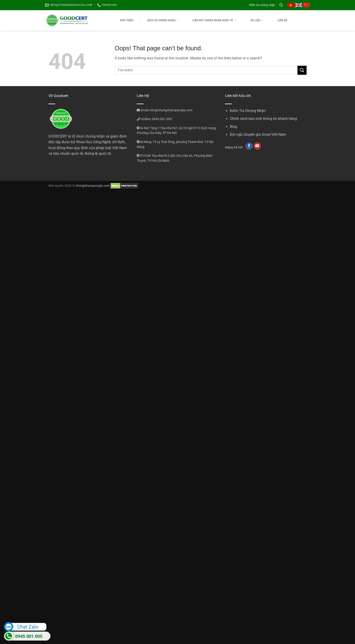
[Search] (281, 5)
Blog (233, 127)
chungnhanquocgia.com (93, 186)
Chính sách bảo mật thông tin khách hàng (263, 119)
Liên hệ (282, 20)
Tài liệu (257, 21)
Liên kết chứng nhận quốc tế (214, 21)
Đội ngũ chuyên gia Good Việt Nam (258, 134)
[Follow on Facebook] (249, 146)
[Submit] (302, 70)
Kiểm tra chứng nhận (262, 5)
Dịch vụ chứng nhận (163, 21)
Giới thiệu (127, 20)
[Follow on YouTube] (257, 146)
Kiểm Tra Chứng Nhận (248, 111)
